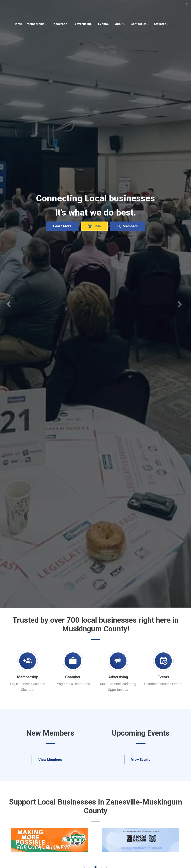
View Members (50, 760)
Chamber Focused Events (163, 684)
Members (127, 226)
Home (18, 24)
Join (94, 226)
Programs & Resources (73, 684)
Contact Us (139, 24)
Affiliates (160, 24)
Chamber (73, 677)
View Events (141, 760)
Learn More (62, 226)
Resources (59, 24)
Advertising (83, 24)
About (119, 24)
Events (103, 24)
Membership (36, 24)
